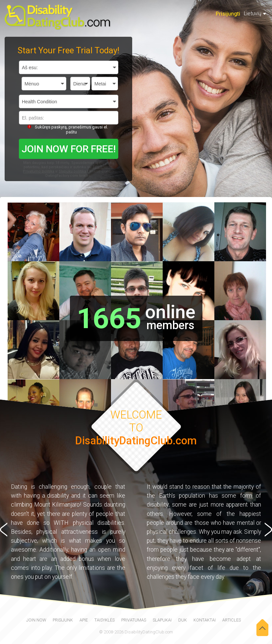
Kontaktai (205, 620)
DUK (183, 620)
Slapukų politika (72, 171)
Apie (84, 620)
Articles (232, 620)
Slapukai (162, 620)
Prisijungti (228, 14)
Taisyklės (105, 620)
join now (36, 620)
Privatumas (134, 620)
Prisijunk (63, 620)
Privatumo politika (39, 171)
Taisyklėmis (103, 167)
